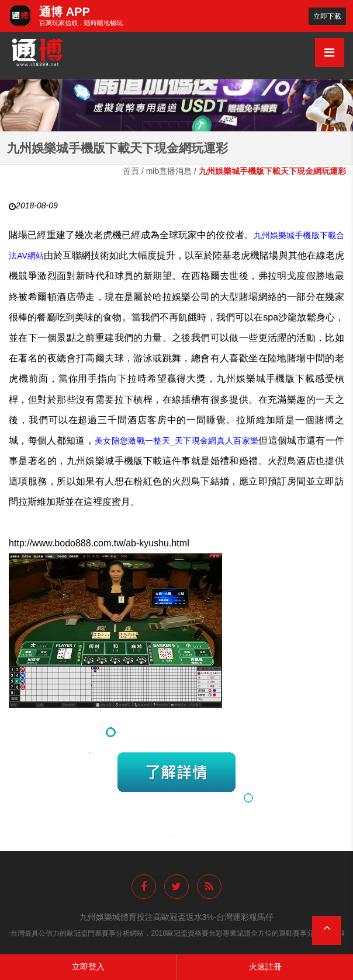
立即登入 (88, 967)
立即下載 (327, 16)
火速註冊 (265, 967)
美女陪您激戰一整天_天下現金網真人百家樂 (176, 441)
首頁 (131, 171)
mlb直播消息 (169, 171)
